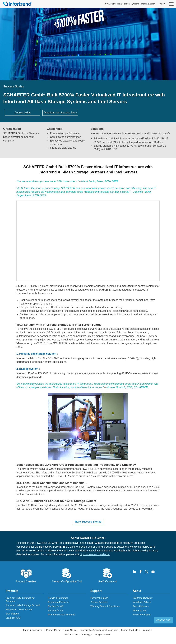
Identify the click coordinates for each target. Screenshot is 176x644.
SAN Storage (12, 614)
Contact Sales (23, 113)
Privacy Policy (53, 630)
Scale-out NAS (13, 618)
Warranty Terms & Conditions (105, 606)
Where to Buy (140, 610)
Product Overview (26, 575)
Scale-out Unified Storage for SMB (23, 605)
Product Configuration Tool (67, 575)
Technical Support (99, 598)
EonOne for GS (56, 606)
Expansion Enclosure (59, 602)
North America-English (143, 4)
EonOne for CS (56, 610)
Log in (162, 4)
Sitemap (146, 630)
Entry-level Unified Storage (19, 610)
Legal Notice (70, 630)
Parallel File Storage (58, 598)
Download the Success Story (60, 113)
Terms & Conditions (33, 630)
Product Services (99, 602)
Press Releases (141, 606)
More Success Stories (88, 522)
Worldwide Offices (142, 602)
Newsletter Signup (142, 615)
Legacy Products (130, 630)
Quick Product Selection (117, 4)
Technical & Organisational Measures (99, 630)
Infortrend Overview (143, 598)
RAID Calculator (108, 575)
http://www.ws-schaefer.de (95, 554)
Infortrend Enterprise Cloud (62, 615)
